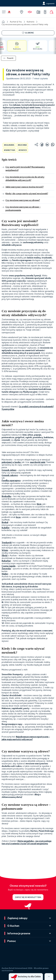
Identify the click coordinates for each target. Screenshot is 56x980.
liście (39, 504)
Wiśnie (5, 550)
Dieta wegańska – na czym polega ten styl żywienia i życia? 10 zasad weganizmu (26, 842)
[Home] (11, 12)
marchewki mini (38, 462)
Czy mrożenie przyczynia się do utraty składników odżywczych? (23, 179)
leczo (18, 517)
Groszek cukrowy (10, 475)
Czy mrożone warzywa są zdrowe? (21, 200)
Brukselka (6, 496)
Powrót (8, 58)
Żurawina (6, 569)
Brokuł (5, 522)
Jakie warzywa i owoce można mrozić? (23, 187)
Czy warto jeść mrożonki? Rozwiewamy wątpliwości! (23, 169)
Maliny (5, 574)
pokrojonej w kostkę (11, 462)
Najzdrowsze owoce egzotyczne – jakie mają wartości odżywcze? (26, 738)
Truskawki (7, 542)
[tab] (6, 46)
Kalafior (6, 528)
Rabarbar (6, 561)
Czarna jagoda (9, 566)
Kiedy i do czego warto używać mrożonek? (25, 194)
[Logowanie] (48, 3)
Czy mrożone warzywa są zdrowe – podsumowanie (21, 209)
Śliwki (5, 555)
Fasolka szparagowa (11, 480)
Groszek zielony (9, 470)
